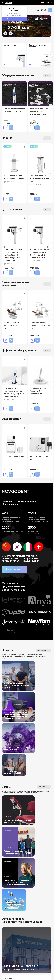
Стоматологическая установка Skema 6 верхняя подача (12, 325)
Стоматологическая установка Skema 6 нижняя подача (41, 325)
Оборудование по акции (18, 76)
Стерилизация (11, 419)
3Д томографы (12, 209)
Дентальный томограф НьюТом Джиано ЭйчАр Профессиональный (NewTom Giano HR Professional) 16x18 (39, 252)
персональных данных (34, 868)
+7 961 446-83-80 (8, 908)
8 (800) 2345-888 (8, 899)
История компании (15, 569)
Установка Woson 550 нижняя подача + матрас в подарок (39, 112)
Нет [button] (21, 19)
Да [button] (8, 19)
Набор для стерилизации (13, 457)
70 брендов (18, 590)
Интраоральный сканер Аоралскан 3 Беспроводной (39, 391)
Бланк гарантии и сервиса (13, 967)
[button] (5, 33)
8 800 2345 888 (47, 3)
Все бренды (8, 630)
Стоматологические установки (16, 284)
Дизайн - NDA (47, 974)
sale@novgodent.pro (10, 916)
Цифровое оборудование (19, 351)
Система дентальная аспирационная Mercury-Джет (40, 179)
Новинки (7, 138)
